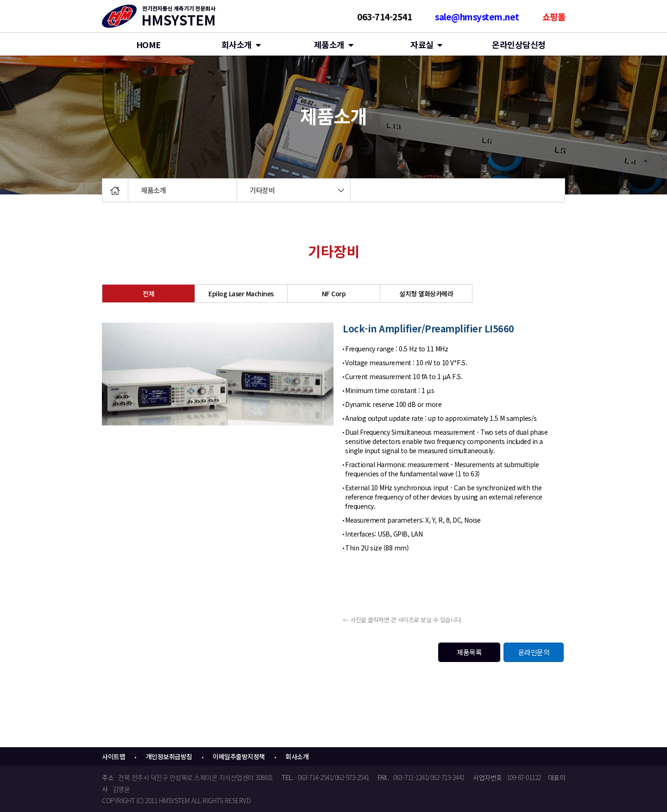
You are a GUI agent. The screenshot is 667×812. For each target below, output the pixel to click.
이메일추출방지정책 (239, 756)
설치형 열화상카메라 (426, 294)
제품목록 (469, 652)
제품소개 (153, 190)
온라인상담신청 (519, 44)
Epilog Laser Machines (241, 294)
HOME (148, 44)
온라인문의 (534, 652)
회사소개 (241, 44)
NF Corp (334, 294)
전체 (148, 294)
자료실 (426, 44)
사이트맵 (113, 756)
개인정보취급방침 (169, 756)
